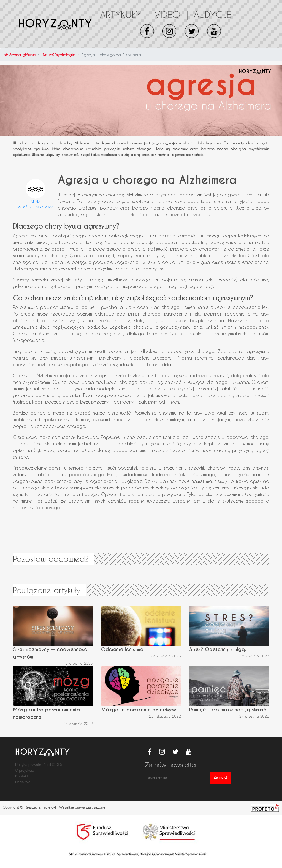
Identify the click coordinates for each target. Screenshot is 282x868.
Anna (36, 202)
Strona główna (20, 55)
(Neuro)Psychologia (58, 55)
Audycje (212, 14)
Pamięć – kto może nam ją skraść (228, 710)
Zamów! (220, 778)
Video (171, 14)
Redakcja (23, 782)
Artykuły (124, 14)
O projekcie (25, 771)
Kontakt (22, 777)
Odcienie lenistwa (122, 649)
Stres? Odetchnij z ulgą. (218, 649)
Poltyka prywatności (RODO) (38, 765)
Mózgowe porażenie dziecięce (139, 710)
